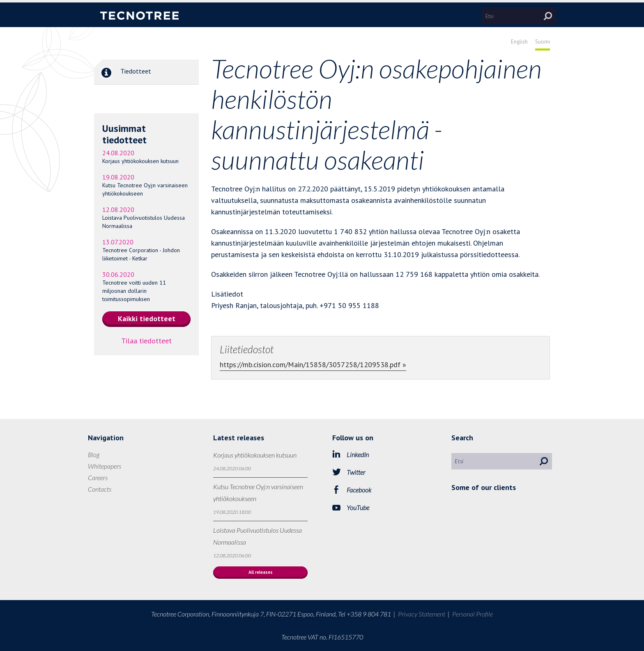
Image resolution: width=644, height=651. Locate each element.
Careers (98, 477)
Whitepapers (105, 466)
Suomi (543, 42)
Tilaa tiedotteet (146, 341)
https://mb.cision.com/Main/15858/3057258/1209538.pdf (310, 365)
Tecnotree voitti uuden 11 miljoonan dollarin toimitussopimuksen (134, 291)
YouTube (358, 507)
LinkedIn (358, 454)
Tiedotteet (123, 72)
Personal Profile (473, 614)
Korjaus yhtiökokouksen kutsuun (140, 161)
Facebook (359, 490)
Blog (94, 454)
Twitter (356, 472)
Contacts (100, 489)
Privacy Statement (422, 614)
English (519, 42)
